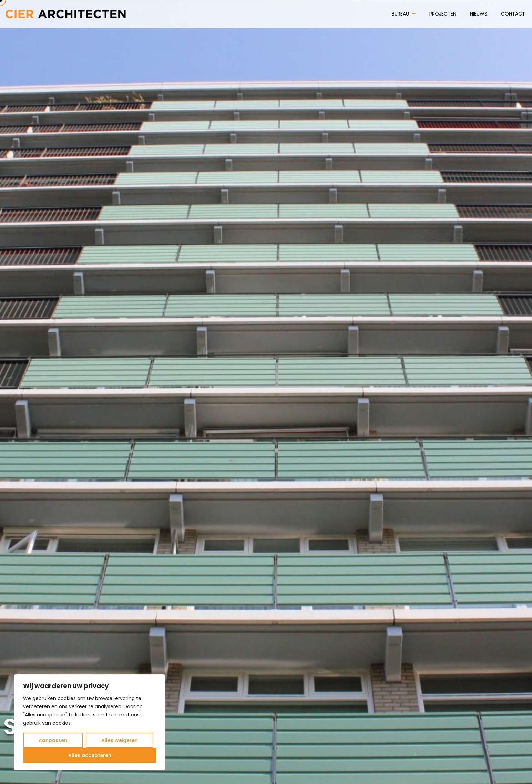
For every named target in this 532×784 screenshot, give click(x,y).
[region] (90, 722)
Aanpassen (53, 740)
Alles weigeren (120, 740)
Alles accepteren (90, 755)
